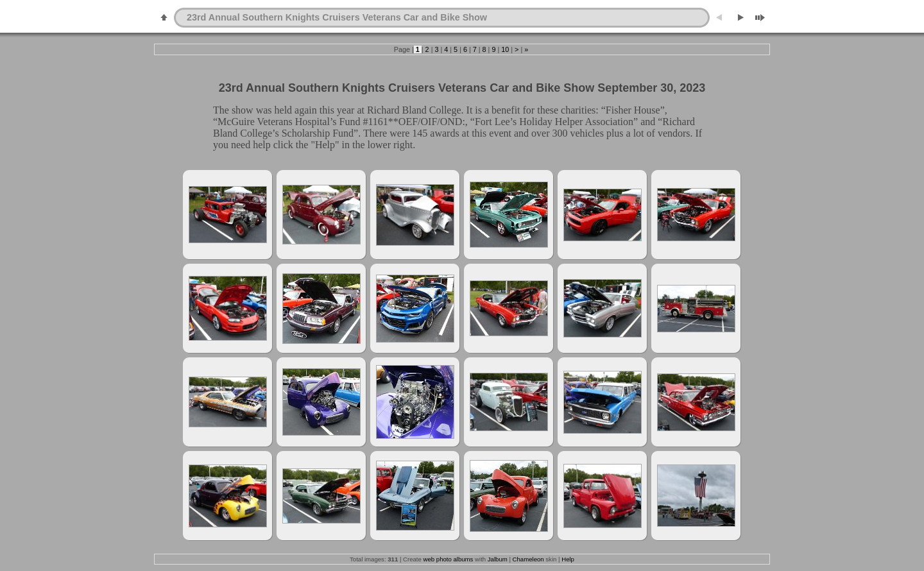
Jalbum (498, 559)
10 (505, 49)
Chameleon (528, 559)
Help (568, 559)
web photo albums (449, 559)
